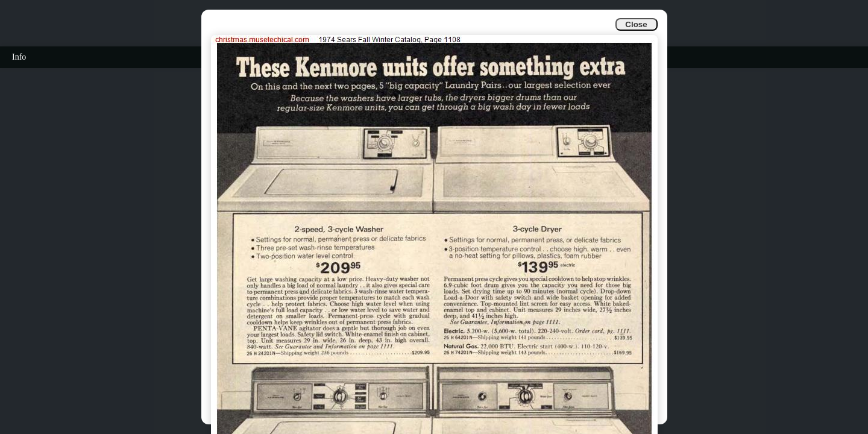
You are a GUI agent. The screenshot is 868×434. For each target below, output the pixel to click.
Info (19, 57)
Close (636, 24)
